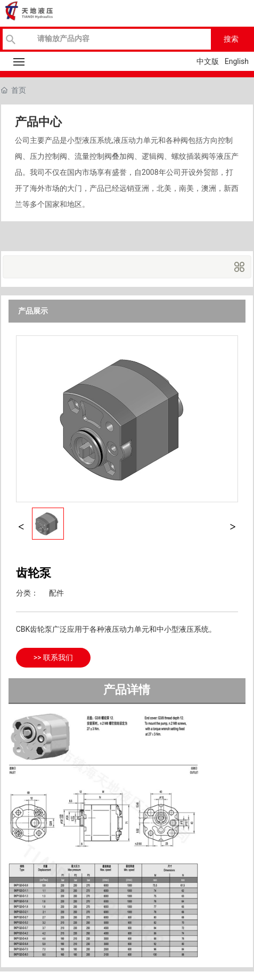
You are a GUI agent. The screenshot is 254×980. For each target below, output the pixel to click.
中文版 (208, 61)
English (237, 61)
